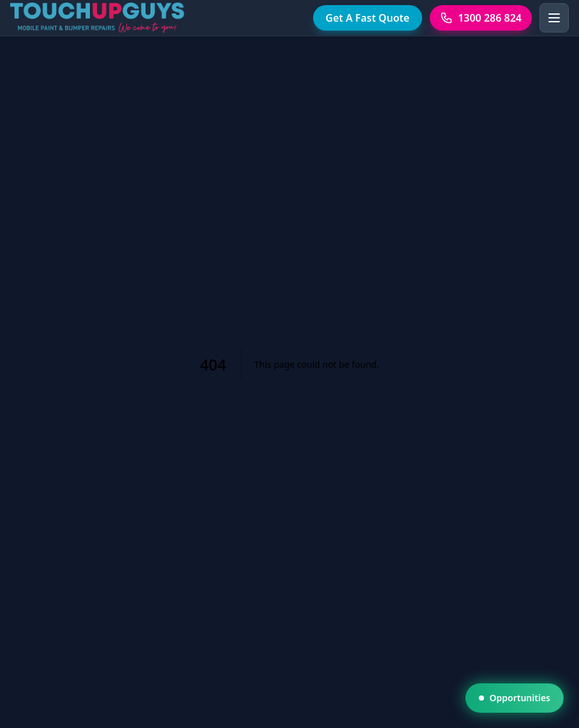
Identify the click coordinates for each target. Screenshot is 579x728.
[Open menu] (554, 18)
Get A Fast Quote (368, 18)
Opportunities (515, 698)
